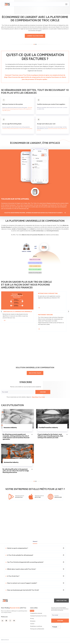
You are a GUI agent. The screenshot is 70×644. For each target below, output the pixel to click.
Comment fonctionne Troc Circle (38, 616)
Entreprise (33, 621)
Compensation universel (36, 614)
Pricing (32, 619)
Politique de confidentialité (37, 629)
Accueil (32, 611)
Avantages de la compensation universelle (17, 312)
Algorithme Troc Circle (38, 397)
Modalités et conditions (36, 627)
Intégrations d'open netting (48, 294)
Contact (32, 624)
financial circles (15, 608)
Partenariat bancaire (45, 315)
